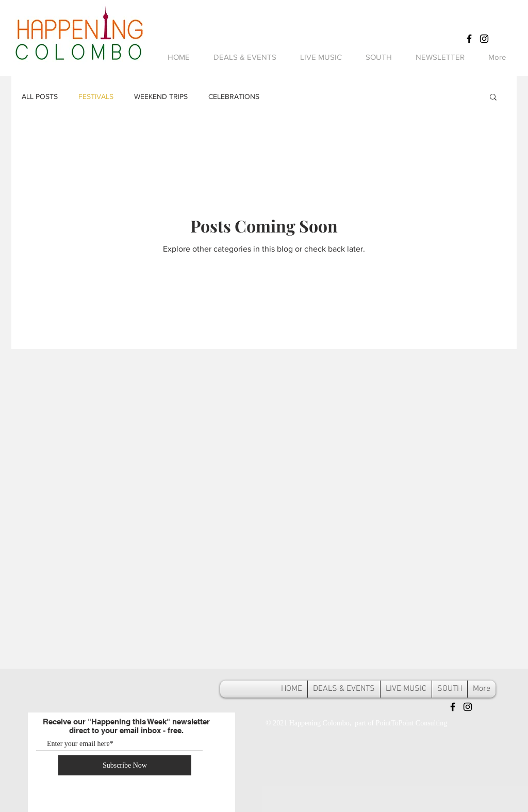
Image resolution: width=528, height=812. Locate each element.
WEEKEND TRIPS (161, 96)
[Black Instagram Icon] (484, 39)
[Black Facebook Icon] (469, 39)
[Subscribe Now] (125, 765)
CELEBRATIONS (234, 96)
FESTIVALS (96, 96)
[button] (493, 98)
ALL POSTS (40, 96)
